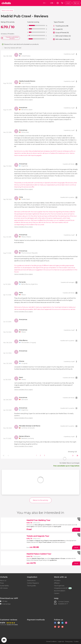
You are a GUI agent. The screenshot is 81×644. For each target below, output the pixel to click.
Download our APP (9, 598)
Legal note (61, 641)
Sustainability (4, 586)
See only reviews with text (13, 48)
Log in (68, 3)
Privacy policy (69, 641)
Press (2, 583)
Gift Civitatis (4, 588)
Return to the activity (7, 11)
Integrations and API (61, 588)
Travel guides (31, 586)
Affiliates (57, 583)
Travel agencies (59, 586)
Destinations (31, 581)
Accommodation (60, 591)
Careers (57, 593)
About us (3, 581)
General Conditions (51, 641)
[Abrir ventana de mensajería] (4, 640)
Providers (57, 581)
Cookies (76, 641)
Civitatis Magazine (33, 583)
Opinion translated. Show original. (23, 100)
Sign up (76, 3)
